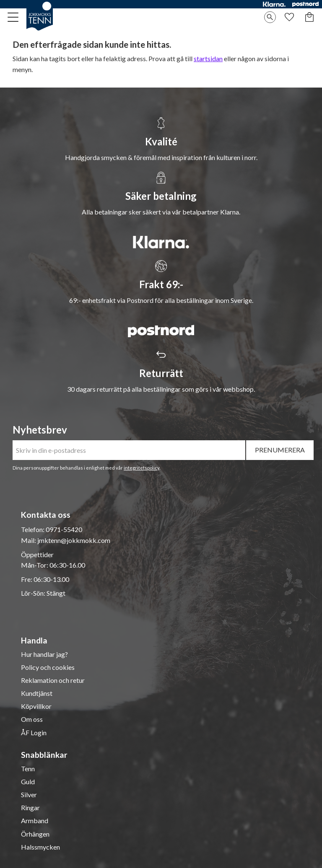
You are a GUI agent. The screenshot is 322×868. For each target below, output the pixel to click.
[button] (13, 17)
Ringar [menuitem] (30, 808)
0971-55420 (64, 529)
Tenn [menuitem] (28, 769)
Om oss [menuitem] (32, 719)
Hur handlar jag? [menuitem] (44, 654)
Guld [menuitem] (28, 782)
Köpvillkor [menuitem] (36, 706)
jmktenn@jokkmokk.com (74, 540)
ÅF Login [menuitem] (34, 733)
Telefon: (33, 529)
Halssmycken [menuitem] (40, 847)
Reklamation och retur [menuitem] (53, 680)
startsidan (208, 58)
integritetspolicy (142, 468)
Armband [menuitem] (35, 821)
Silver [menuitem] (29, 795)
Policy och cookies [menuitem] (48, 667)
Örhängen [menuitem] (35, 834)
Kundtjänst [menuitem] (37, 693)
